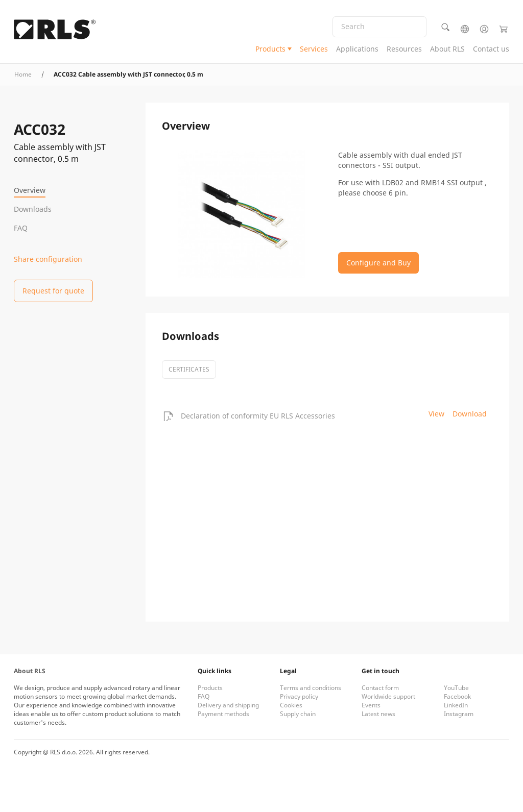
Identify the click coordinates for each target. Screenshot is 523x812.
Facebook (457, 696)
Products (270, 49)
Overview (30, 190)
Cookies (291, 705)
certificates (189, 369)
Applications (357, 49)
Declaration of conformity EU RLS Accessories (258, 416)
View (436, 414)
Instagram (459, 714)
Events (371, 705)
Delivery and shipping (228, 705)
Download (470, 414)
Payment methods (223, 714)
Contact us (491, 49)
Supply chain (298, 714)
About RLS (447, 49)
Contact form (380, 688)
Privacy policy (299, 696)
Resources (404, 49)
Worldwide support (388, 696)
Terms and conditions (311, 688)
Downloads (33, 209)
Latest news (378, 714)
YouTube (456, 688)
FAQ (21, 228)
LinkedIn (456, 705)
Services (314, 49)
